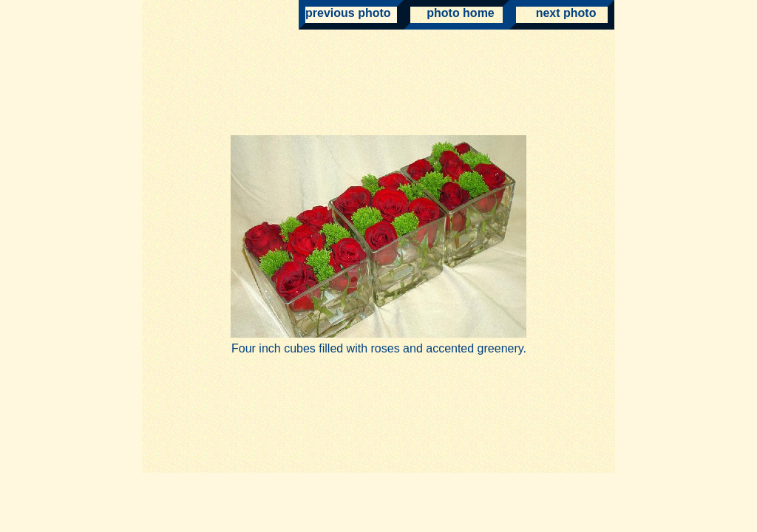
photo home (452, 13)
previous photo (348, 13)
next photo (556, 13)
